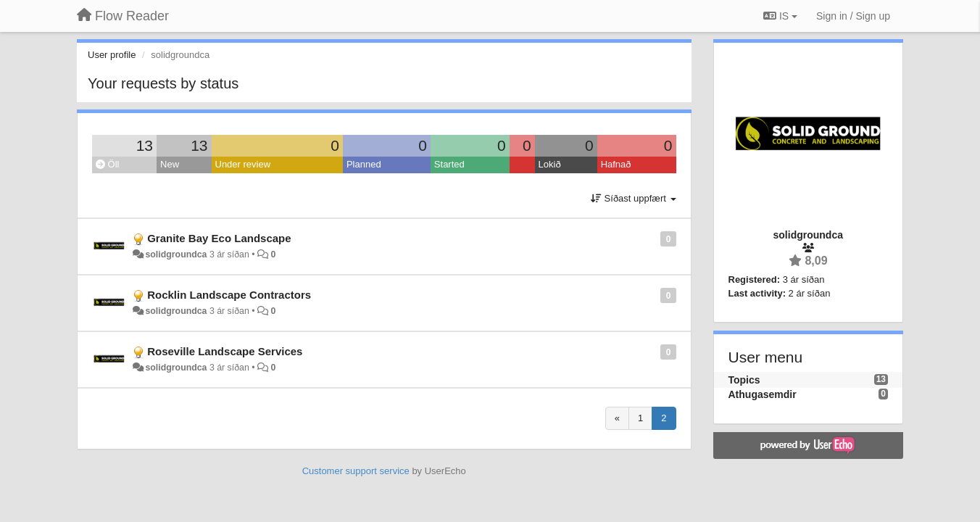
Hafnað (616, 164)
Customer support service (356, 471)
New (170, 164)
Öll (108, 164)
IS (780, 16)
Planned (364, 164)
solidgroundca (176, 254)
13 (145, 145)
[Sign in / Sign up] (853, 16)
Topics (744, 380)
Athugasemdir (763, 394)
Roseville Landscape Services (225, 351)
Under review (243, 164)
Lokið (550, 164)
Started (449, 164)
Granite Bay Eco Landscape (219, 238)
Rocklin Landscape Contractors (229, 295)
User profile (112, 55)
